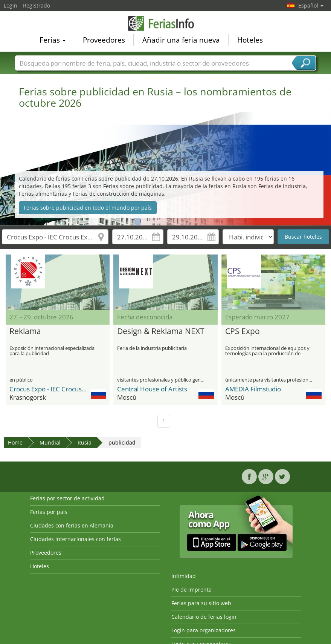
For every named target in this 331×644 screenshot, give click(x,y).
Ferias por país (49, 512)
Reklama (25, 331)
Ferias (53, 40)
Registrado (37, 5)
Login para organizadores (204, 630)
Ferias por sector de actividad (67, 498)
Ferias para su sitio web (201, 603)
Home (15, 442)
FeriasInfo (166, 23)
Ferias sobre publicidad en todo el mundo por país (88, 208)
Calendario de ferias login (204, 617)
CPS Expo (243, 331)
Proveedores (104, 40)
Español (311, 5)
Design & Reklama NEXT (161, 331)
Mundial (50, 442)
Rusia (85, 442)
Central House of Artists (152, 389)
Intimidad (184, 576)
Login (11, 5)
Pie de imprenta (191, 590)
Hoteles (250, 40)
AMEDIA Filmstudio (253, 389)
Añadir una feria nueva (181, 40)
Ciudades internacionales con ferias (76, 539)
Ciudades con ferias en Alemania (72, 525)
